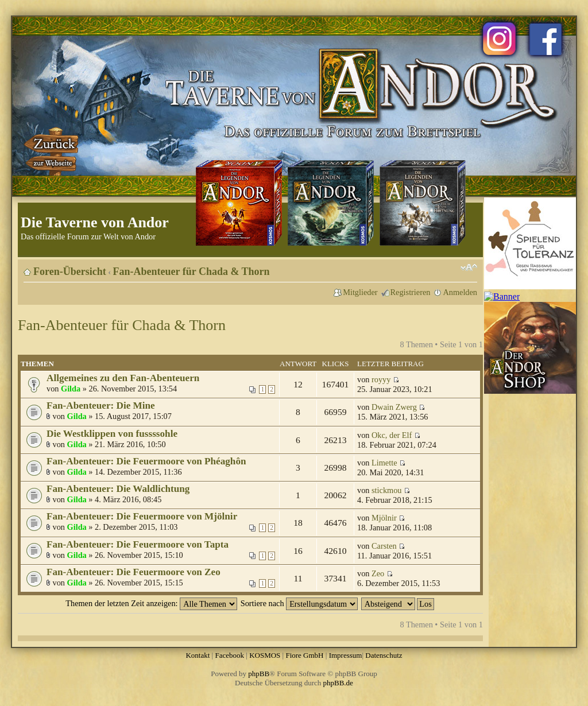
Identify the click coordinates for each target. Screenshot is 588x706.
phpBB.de (338, 683)
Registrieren (411, 292)
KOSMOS (265, 655)
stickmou (386, 490)
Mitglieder (360, 292)
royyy (381, 379)
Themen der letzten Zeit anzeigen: (151, 603)
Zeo (378, 573)
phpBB (259, 674)
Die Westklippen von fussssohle (112, 434)
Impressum (346, 655)
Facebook (229, 655)
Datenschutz (384, 655)
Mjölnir (384, 518)
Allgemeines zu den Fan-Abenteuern (123, 378)
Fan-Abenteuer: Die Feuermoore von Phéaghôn (146, 461)
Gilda (71, 389)
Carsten (384, 546)
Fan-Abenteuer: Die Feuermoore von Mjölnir (142, 516)
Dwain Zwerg (394, 407)
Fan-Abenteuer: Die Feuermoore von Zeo (134, 572)
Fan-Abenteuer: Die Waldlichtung (118, 489)
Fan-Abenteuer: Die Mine (101, 406)
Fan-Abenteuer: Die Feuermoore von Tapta (138, 544)
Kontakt (198, 655)
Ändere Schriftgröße (469, 267)
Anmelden (460, 292)
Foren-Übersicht (70, 271)
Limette (384, 463)
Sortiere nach (299, 603)
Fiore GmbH (304, 655)
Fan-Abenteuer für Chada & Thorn (192, 271)
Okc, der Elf (392, 435)
